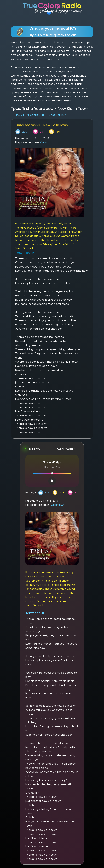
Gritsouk (46, 142)
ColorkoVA (57, 505)
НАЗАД (20, 115)
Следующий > (58, 115)
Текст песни (35, 613)
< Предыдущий (36, 115)
